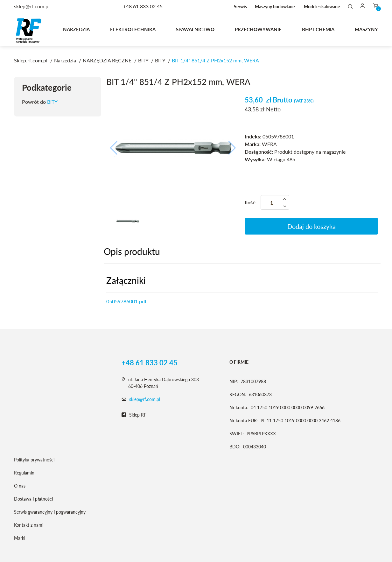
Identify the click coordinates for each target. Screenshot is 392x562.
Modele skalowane (322, 7)
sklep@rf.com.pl (145, 399)
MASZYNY (366, 29)
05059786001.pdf (126, 301)
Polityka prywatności (34, 460)
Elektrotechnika (133, 29)
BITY (52, 102)
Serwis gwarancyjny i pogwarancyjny (50, 512)
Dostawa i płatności (33, 499)
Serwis (240, 7)
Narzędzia (76, 29)
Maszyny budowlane (275, 7)
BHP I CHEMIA (318, 29)
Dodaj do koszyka (311, 226)
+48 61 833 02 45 (143, 6)
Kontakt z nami (29, 525)
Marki (20, 538)
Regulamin (24, 473)
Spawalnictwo (195, 29)
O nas (20, 486)
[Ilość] (275, 202)
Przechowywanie (258, 29)
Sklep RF (134, 415)
